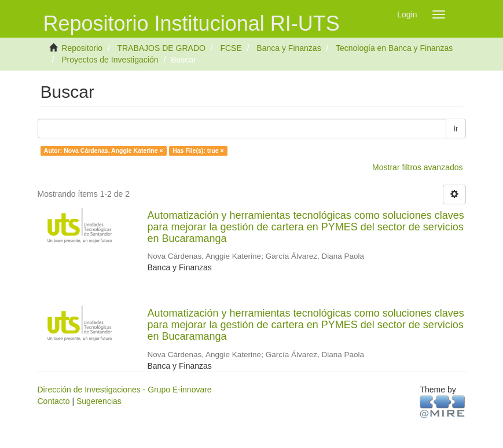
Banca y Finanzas (289, 48)
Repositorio (82, 48)
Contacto (54, 401)
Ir (456, 128)
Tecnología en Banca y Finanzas (394, 48)
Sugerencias (99, 401)
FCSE (231, 48)
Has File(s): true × (198, 150)
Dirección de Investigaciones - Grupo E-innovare (125, 390)
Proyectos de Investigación (110, 60)
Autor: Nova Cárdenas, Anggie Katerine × (104, 150)
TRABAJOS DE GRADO (161, 48)
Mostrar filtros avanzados (417, 167)
